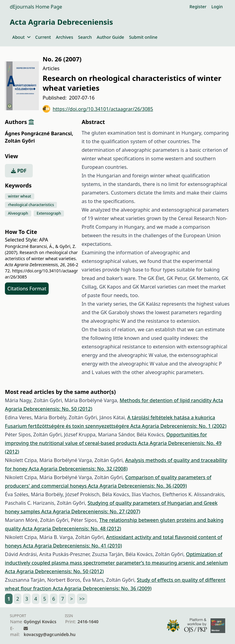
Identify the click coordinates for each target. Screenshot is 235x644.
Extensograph (49, 213)
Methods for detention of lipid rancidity (166, 400)
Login (217, 7)
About (21, 37)
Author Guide (110, 37)
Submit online (143, 37)
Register (198, 7)
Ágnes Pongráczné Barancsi (39, 133)
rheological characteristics (31, 205)
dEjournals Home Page (36, 7)
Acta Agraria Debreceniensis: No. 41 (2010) (72, 546)
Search (85, 37)
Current (43, 37)
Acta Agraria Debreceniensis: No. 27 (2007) (91, 511)
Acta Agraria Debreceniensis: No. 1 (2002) (178, 426)
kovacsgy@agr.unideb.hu (49, 634)
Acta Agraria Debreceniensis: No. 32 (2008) (78, 469)
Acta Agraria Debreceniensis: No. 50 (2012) (54, 571)
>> (82, 599)
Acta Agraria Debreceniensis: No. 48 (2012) (71, 529)
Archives (64, 37)
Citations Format (27, 289)
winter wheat (20, 196)
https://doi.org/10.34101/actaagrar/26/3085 (98, 109)
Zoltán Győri (20, 141)
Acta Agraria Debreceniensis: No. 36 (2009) (137, 486)
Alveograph (18, 213)
